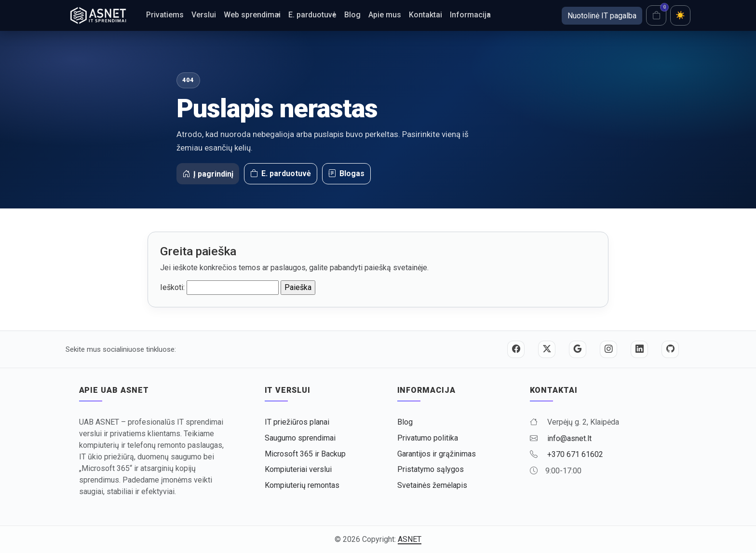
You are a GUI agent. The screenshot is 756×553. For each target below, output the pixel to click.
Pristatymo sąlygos (431, 469)
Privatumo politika (428, 438)
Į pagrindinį (208, 174)
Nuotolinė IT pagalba (602, 16)
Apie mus (385, 15)
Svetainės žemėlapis (432, 485)
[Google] (578, 349)
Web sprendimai (252, 15)
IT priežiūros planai (297, 422)
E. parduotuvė (312, 15)
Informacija (470, 15)
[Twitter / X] (547, 349)
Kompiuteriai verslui (298, 469)
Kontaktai (425, 15)
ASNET (410, 539)
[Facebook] (516, 349)
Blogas (346, 174)
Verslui (204, 15)
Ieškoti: (172, 287)
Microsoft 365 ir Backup (305, 454)
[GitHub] (670, 349)
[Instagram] (608, 349)
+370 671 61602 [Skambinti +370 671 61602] (575, 454)
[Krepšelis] (656, 15)
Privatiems (165, 15)
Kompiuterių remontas (302, 485)
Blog (352, 15)
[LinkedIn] (639, 349)
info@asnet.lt (569, 438)
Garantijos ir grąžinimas (437, 454)
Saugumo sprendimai (300, 438)
